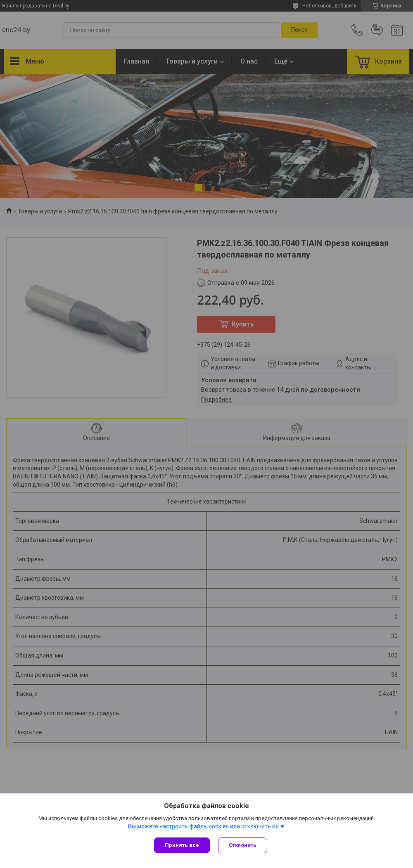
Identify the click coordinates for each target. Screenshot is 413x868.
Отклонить (243, 845)
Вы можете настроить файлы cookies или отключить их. (204, 826)
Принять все (182, 845)
